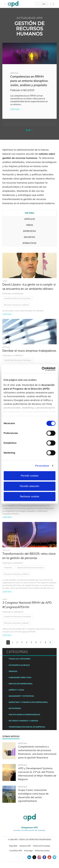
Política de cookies (42, 851)
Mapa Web (13, 846)
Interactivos (29, 243)
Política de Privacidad (41, 846)
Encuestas (29, 237)
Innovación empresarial (21, 684)
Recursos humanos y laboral (16, 305)
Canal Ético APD (16, 851)
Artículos (30, 219)
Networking (15, 708)
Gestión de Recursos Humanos (18, 298)
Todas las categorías (20, 659)
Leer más (15, 109)
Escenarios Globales (19, 665)
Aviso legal (28, 851)
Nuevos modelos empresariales (24, 715)
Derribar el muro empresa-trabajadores (29, 351)
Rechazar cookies (30, 496)
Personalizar (42, 466)
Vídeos (29, 225)
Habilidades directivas (20, 677)
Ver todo (29, 213)
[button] (27, 130)
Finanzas (8, 568)
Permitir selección (29, 486)
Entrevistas (29, 231)
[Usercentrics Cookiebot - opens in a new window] (42, 369)
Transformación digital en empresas (27, 727)
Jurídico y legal (16, 690)
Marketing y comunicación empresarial (28, 702)
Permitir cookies (30, 476)
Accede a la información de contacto (29, 830)
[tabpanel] (29, 81)
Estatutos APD (25, 846)
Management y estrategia (21, 696)
